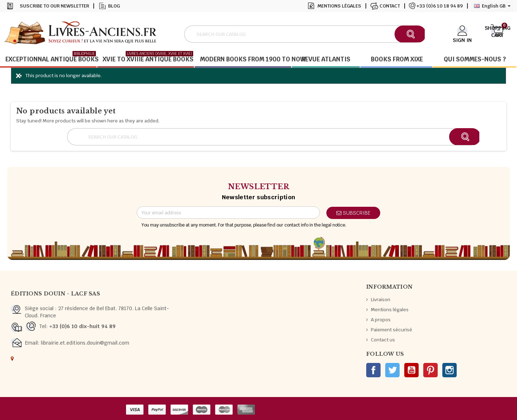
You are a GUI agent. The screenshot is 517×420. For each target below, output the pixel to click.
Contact (390, 6)
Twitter (392, 370)
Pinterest (430, 370)
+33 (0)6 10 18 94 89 (440, 6)
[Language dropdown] (492, 6)
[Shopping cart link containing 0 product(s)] (497, 33)
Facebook (373, 370)
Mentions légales (339, 6)
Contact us (383, 340)
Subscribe (353, 213)
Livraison (381, 300)
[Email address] (228, 213)
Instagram (450, 370)
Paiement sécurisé (392, 330)
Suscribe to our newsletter (54, 6)
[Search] (304, 34)
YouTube (411, 370)
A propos (381, 320)
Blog (114, 6)
